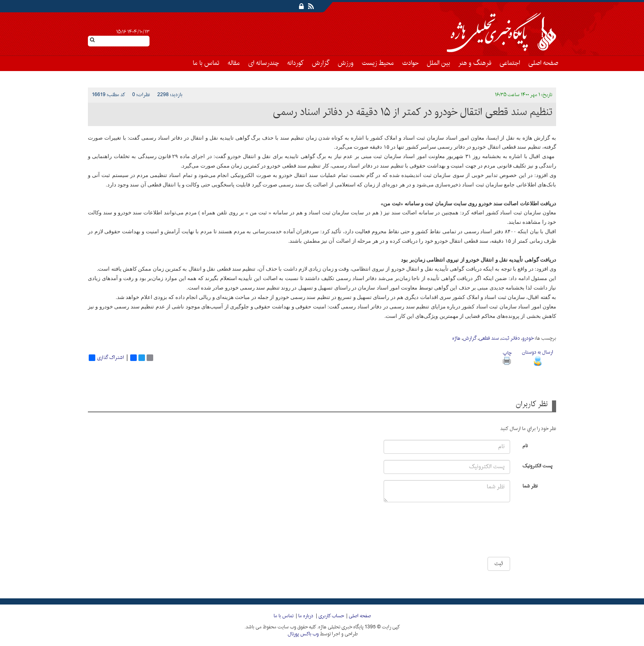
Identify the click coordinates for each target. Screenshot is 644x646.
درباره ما (306, 616)
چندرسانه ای (263, 63)
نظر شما (530, 486)
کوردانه (295, 63)
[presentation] (485, 533)
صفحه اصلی (543, 63)
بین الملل (438, 63)
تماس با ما (206, 63)
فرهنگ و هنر (475, 63)
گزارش (321, 63)
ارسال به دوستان (538, 357)
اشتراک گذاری (106, 358)
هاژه (456, 338)
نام (525, 445)
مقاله (234, 63)
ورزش (346, 63)
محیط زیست (378, 63)
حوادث (410, 63)
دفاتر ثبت (511, 338)
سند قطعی (489, 338)
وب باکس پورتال (303, 634)
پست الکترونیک (537, 466)
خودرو (528, 338)
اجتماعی (510, 63)
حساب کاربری (331, 616)
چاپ (507, 357)
